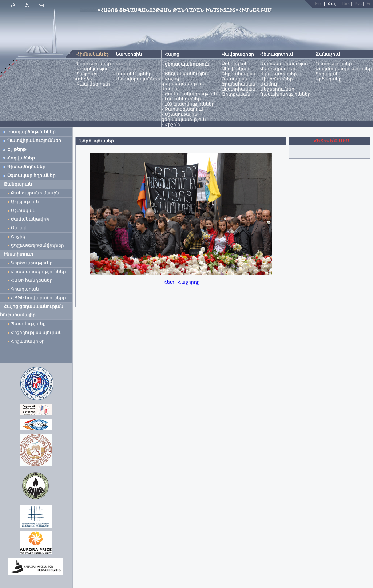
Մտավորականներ (138, 79)
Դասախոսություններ (285, 94)
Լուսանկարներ (134, 74)
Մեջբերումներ (277, 89)
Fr (368, 4)
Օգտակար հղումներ (31, 175)
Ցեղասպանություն (187, 74)
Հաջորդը (189, 282)
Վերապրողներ (278, 69)
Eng (319, 4)
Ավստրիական (239, 89)
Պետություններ (334, 64)
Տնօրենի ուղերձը (85, 76)
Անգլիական (235, 69)
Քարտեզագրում (184, 109)
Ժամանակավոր (30, 219)
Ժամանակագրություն (191, 94)
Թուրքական (236, 94)
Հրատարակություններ (38, 272)
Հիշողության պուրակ (36, 332)
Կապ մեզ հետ (93, 84)
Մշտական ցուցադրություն (30, 211)
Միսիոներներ (277, 79)
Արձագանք (329, 79)
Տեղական (327, 74)
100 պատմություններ (190, 104)
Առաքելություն (94, 69)
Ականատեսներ (279, 74)
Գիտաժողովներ (26, 167)
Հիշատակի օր (28, 341)
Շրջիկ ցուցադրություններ (35, 238)
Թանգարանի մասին (35, 193)
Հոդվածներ (21, 158)
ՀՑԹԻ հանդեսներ (33, 280)
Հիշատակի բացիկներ (39, 245)
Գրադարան (25, 289)
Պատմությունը (28, 324)
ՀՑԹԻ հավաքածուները (38, 298)
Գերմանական (239, 74)
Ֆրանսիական (239, 84)
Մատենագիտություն (285, 64)
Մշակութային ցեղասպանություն (184, 117)
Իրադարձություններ (31, 132)
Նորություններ (94, 64)
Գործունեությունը (32, 263)
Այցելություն (25, 202)
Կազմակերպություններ (344, 69)
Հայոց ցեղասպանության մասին (184, 84)
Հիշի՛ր (172, 125)
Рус (358, 4)
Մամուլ (269, 84)
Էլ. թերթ (17, 149)
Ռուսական (235, 79)
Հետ (169, 282)
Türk (345, 4)
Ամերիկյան (235, 64)
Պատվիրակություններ (34, 141)
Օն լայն (21, 228)
